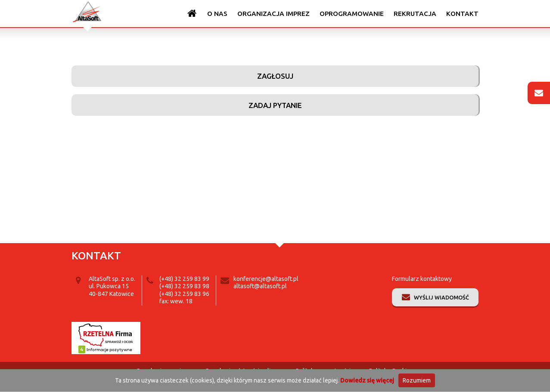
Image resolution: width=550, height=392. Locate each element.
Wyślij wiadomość (441, 297)
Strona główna (192, 14)
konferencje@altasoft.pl (266, 279)
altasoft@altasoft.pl (260, 286)
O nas (217, 14)
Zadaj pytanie (275, 105)
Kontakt (462, 14)
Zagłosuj (275, 76)
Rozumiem (417, 380)
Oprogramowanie (352, 14)
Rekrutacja (415, 14)
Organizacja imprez (273, 14)
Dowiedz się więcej (367, 380)
